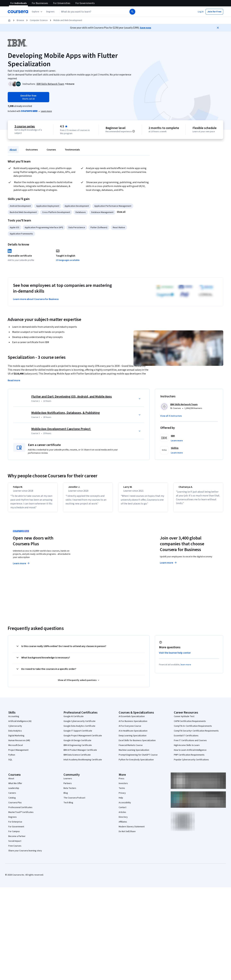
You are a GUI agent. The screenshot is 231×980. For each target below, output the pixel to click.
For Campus (14, 834)
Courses (51, 150)
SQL (10, 763)
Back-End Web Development (23, 212)
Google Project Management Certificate (83, 739)
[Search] (132, 12)
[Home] (9, 20)
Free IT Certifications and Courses (190, 743)
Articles (122, 815)
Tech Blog (68, 806)
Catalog (12, 801)
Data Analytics (15, 734)
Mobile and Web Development (68, 20)
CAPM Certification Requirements (190, 724)
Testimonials (72, 150)
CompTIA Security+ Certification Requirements (196, 734)
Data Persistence (77, 228)
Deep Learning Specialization (133, 739)
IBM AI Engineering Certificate (78, 748)
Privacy (122, 796)
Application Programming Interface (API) (44, 228)
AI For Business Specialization (133, 724)
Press (122, 781)
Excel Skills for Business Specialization (137, 743)
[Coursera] (18, 12)
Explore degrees (97, 560)
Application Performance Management (113, 206)
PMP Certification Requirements (189, 758)
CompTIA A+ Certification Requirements (193, 729)
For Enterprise (15, 825)
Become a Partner (17, 839)
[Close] (218, 28)
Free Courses (15, 849)
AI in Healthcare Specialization (133, 734)
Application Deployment (48, 206)
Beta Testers (70, 791)
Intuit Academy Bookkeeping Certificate (83, 763)
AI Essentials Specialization (132, 719)
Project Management (18, 753)
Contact (122, 810)
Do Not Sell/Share (127, 834)
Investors (123, 786)
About (13, 150)
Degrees (13, 820)
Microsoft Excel (16, 748)
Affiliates (123, 825)
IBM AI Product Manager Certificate (80, 753)
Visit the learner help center (175, 656)
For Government (16, 830)
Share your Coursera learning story (25, 854)
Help (121, 801)
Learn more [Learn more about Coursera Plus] (21, 566)
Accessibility (125, 806)
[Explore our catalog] (37, 12)
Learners (68, 781)
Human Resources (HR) (19, 743)
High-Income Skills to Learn (187, 748)
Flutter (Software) (99, 228)
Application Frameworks (21, 234)
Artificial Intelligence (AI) (20, 724)
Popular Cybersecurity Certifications (191, 763)
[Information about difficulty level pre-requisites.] (134, 131)
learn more (186, 668)
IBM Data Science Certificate (77, 758)
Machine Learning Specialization (134, 753)
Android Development (20, 206)
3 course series (25, 126)
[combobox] (94, 12)
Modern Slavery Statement (132, 830)
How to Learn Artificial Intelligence (190, 753)
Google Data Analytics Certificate (79, 729)
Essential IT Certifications (186, 739)
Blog (66, 796)
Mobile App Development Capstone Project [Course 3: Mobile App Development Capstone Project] (61, 429)
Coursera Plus (15, 806)
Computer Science (39, 20)
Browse (20, 20)
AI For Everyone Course (130, 729)
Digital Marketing (16, 739)
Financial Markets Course (131, 748)
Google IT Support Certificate (78, 734)
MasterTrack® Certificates (21, 815)
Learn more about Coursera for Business (36, 299)
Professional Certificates (20, 810)
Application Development (77, 206)
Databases (81, 212)
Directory (123, 820)
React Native (119, 228)
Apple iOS (15, 228)
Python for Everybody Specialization (136, 763)
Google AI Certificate (74, 719)
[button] (50, 12)
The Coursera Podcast (74, 801)
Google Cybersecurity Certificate (79, 724)
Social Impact (15, 844)
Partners (68, 786)
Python (12, 758)
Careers (12, 796)
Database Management (102, 212)
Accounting (14, 719)
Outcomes (32, 150)
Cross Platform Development (56, 212)
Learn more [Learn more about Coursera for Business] (169, 566)
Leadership (14, 791)
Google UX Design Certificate (77, 743)
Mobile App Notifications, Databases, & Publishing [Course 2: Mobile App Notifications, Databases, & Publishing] (66, 413)
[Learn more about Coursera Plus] (46, 111)
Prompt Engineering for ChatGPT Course (138, 758)
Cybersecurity (15, 729)
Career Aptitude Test (184, 719)
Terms (122, 791)
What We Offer (15, 786)
